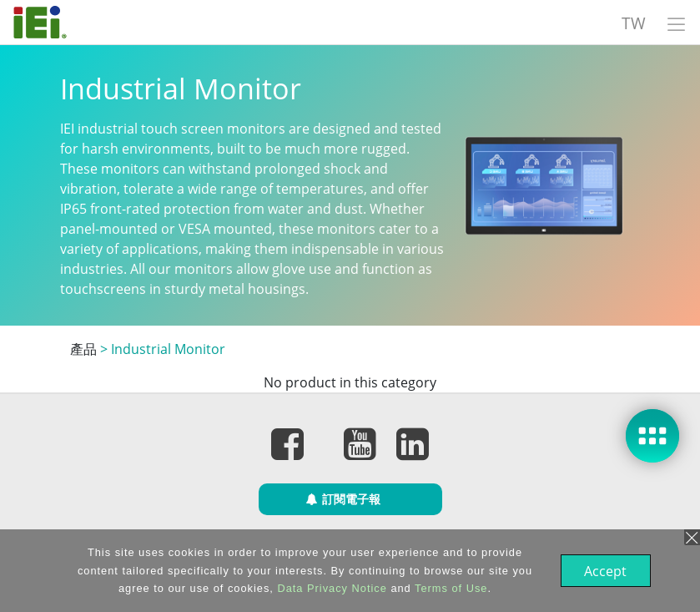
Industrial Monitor (168, 349)
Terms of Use (449, 588)
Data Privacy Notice (330, 588)
